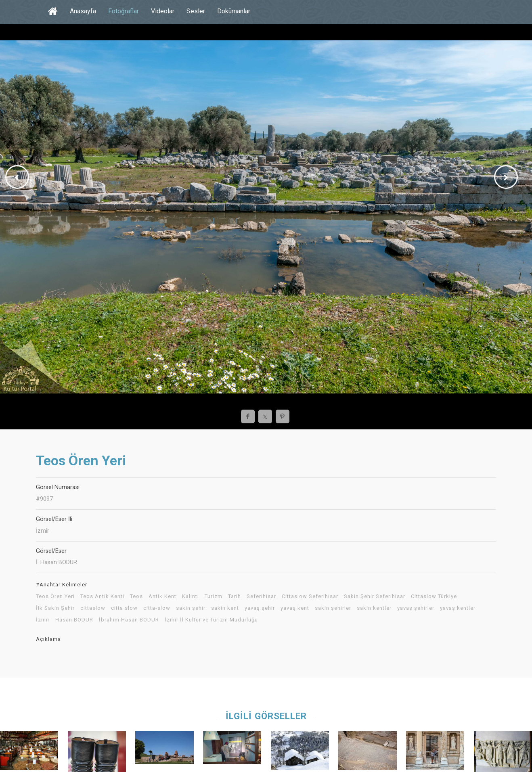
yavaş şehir (260, 608)
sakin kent (225, 608)
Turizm (214, 596)
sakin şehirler (333, 608)
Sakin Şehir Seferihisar (375, 596)
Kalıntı (191, 596)
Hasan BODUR (74, 620)
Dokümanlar (234, 11)
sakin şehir (191, 608)
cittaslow (93, 608)
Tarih (235, 596)
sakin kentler (374, 608)
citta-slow (157, 608)
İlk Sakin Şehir (55, 608)
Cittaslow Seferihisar (310, 596)
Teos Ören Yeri (55, 596)
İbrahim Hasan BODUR (129, 620)
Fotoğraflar (124, 11)
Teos (136, 596)
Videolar (163, 11)
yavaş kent (295, 608)
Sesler (196, 11)
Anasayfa (83, 11)
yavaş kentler (458, 608)
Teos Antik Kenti (102, 596)
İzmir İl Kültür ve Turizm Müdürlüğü (211, 620)
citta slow (124, 608)
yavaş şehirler (416, 608)
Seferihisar (261, 596)
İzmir (43, 620)
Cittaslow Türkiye (434, 596)
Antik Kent (162, 596)
